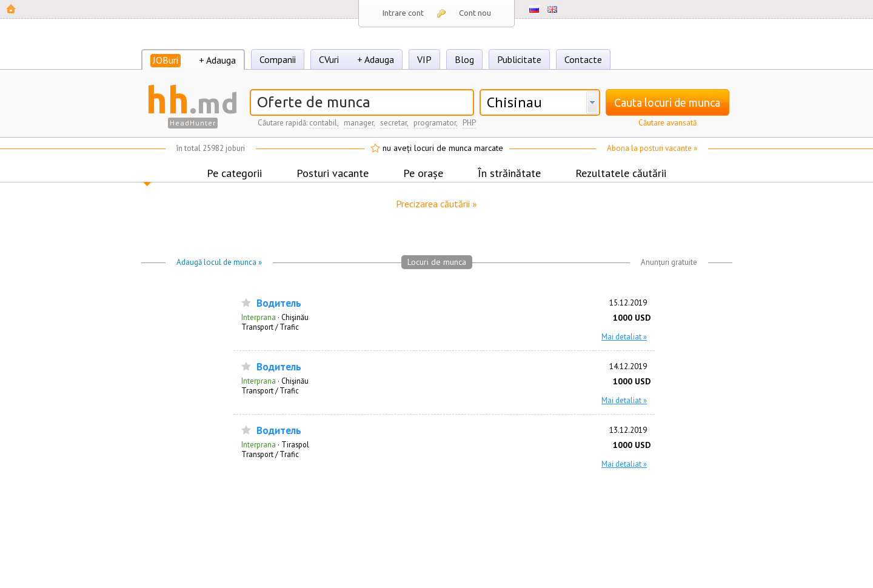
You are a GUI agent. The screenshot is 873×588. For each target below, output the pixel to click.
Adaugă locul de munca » (219, 262)
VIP (424, 59)
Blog (464, 59)
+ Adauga (217, 60)
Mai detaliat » (624, 336)
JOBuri (166, 60)
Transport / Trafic (270, 327)
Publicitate (519, 59)
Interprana (259, 317)
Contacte (583, 59)
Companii (278, 59)
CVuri (329, 59)
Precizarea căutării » (436, 204)
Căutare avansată (667, 123)
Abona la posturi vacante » (652, 148)
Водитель (279, 303)
